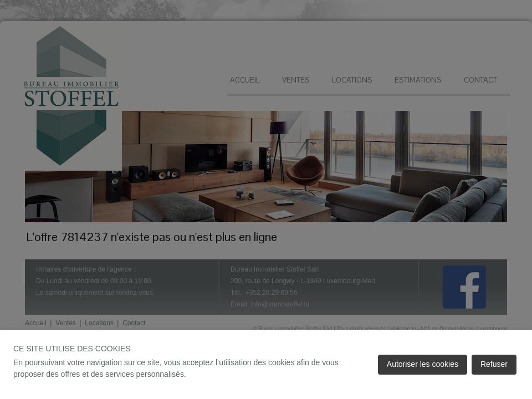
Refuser (494, 364)
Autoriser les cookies (423, 364)
